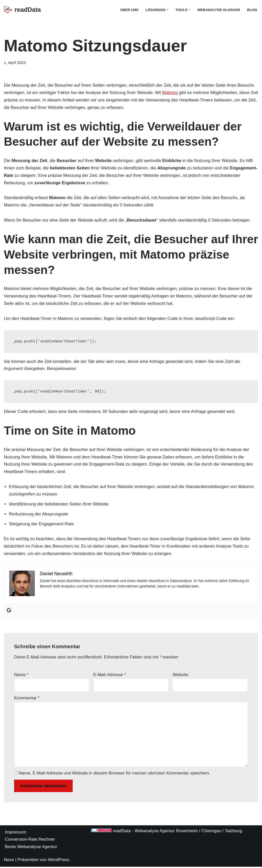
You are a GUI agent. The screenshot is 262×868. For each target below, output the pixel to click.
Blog (252, 10)
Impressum (16, 834)
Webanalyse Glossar (219, 10)
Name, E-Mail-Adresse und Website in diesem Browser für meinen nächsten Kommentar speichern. (114, 774)
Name (21, 676)
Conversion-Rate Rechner (30, 841)
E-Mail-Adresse (110, 676)
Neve (9, 861)
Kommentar (27, 699)
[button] (167, 10)
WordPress (59, 861)
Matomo (170, 93)
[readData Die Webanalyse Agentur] (22, 10)
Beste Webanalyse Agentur (31, 848)
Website (180, 676)
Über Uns (129, 10)
